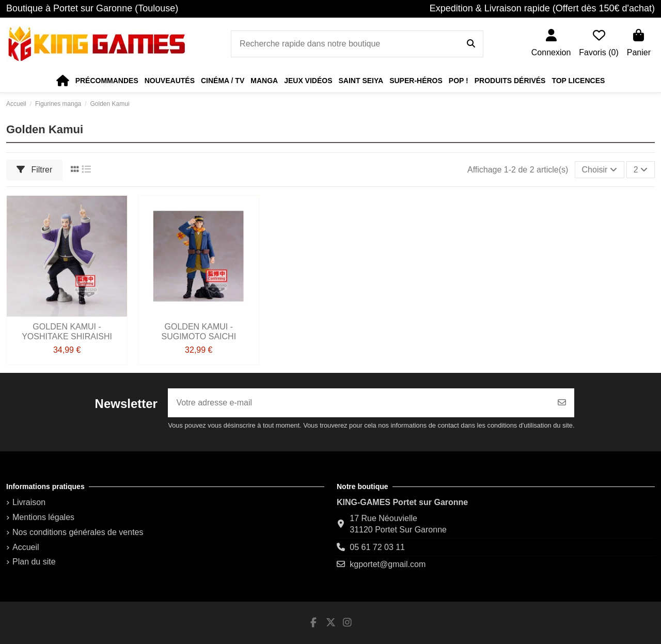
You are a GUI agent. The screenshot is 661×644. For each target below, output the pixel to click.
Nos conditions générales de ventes (78, 532)
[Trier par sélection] (600, 169)
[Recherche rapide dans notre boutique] (471, 44)
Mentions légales (43, 517)
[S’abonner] (562, 403)
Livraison (29, 502)
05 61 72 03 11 (377, 547)
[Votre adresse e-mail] (359, 403)
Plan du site (34, 562)
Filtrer (34, 170)
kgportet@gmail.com (388, 564)
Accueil (26, 547)
